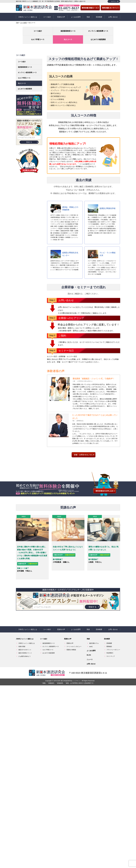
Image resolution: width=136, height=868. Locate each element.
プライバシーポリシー (113, 634)
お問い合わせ (113, 16)
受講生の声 (61, 16)
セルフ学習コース (77, 29)
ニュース (90, 644)
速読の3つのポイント (25, 634)
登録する (29, 132)
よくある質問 (76, 16)
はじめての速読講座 (111, 29)
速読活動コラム (94, 628)
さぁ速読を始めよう (25, 641)
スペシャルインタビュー (74, 631)
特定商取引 (110, 637)
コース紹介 (47, 16)
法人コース (94, 29)
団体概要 (99, 16)
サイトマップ (111, 641)
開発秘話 (109, 631)
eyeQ (91, 631)
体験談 (23, 506)
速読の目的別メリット (25, 637)
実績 (88, 16)
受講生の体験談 (71, 634)
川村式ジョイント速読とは (28, 16)
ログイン (114, 1)
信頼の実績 (22, 631)
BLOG (89, 639)
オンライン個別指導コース (59, 29)
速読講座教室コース (42, 29)
